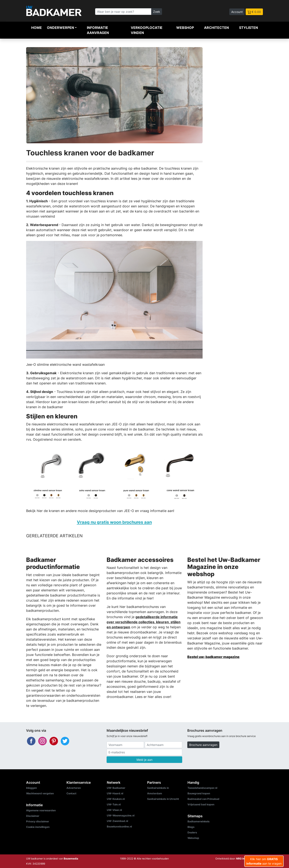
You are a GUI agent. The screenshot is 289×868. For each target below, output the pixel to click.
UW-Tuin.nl (114, 804)
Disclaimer (33, 816)
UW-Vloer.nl (114, 810)
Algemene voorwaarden (41, 810)
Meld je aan (144, 760)
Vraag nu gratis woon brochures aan (114, 522)
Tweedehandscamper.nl (202, 788)
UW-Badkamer (116, 788)
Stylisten (249, 28)
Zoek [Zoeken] (157, 12)
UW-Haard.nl (115, 793)
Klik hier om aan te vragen (264, 861)
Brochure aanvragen (203, 745)
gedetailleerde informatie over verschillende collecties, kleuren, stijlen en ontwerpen (144, 622)
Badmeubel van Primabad (203, 799)
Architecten (216, 28)
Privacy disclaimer (38, 821)
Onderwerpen (61, 28)
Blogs (191, 827)
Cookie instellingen (38, 827)
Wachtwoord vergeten (40, 793)
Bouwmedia (71, 859)
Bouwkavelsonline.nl (119, 826)
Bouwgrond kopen (199, 793)
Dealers (192, 832)
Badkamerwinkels (199, 821)
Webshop (185, 28)
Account (237, 12)
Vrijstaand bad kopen (201, 804)
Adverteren (74, 788)
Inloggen (31, 788)
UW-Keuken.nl (116, 799)
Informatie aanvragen (98, 30)
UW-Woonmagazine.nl (121, 815)
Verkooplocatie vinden (147, 30)
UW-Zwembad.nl (117, 821)
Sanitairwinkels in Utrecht (163, 799)
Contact (71, 793)
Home (37, 28)
